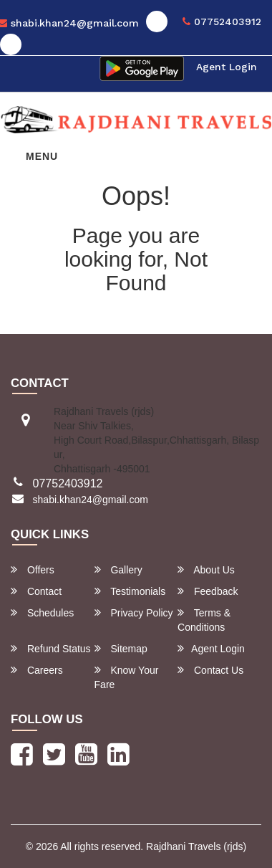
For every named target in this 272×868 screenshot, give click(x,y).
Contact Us (210, 670)
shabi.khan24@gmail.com (91, 500)
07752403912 (222, 22)
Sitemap (121, 648)
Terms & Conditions (204, 620)
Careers (37, 670)
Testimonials (130, 591)
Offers (33, 569)
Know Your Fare (127, 677)
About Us (206, 569)
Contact (36, 591)
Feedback (208, 591)
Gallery (118, 569)
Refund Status (51, 648)
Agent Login (227, 67)
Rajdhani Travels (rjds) (196, 846)
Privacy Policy (134, 612)
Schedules (42, 612)
